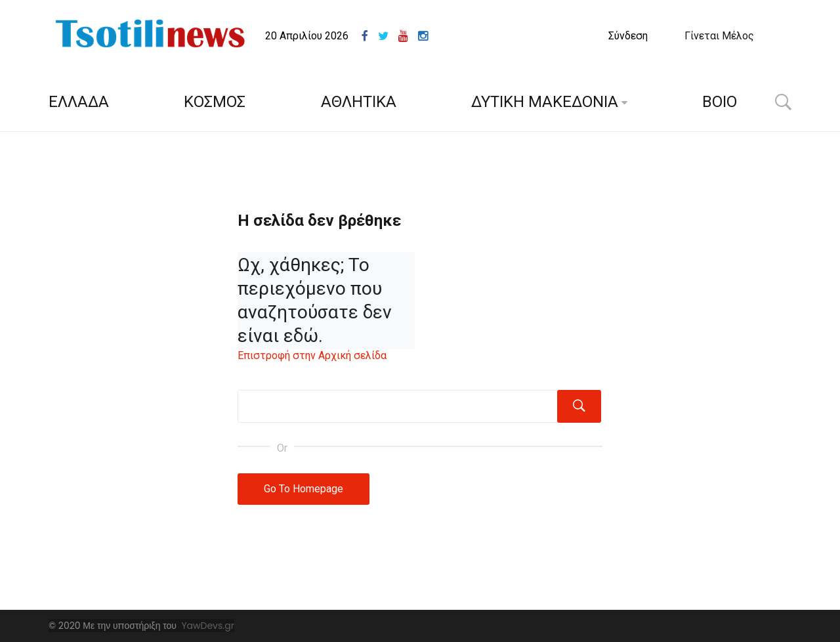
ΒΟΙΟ (720, 102)
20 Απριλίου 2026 (307, 36)
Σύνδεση (628, 36)
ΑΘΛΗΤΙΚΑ (359, 102)
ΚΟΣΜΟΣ (215, 102)
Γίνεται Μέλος (719, 36)
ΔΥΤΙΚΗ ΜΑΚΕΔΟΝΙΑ (545, 102)
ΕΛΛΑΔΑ (79, 102)
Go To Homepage (304, 489)
